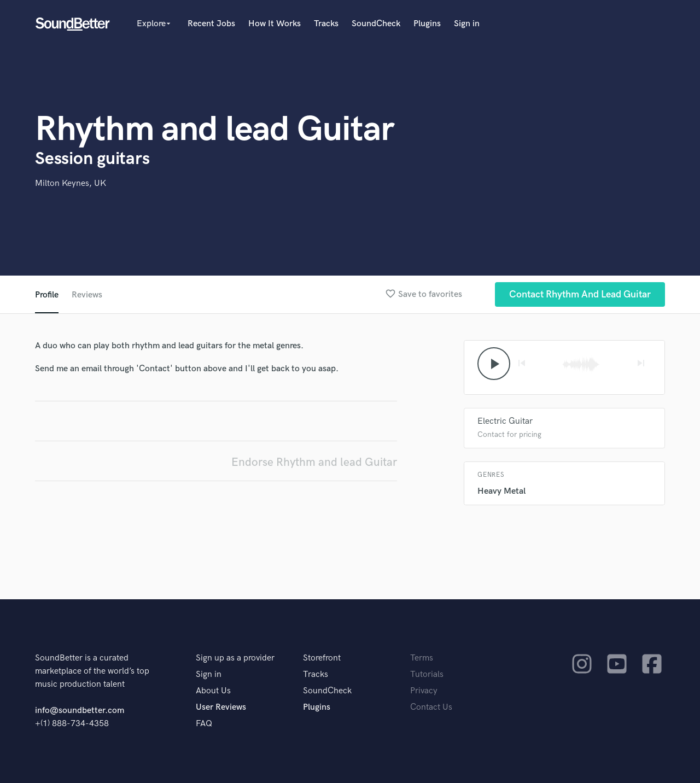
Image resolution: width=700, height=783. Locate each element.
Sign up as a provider (235, 658)
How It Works (275, 24)
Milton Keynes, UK (71, 183)
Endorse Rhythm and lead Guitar (314, 462)
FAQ (204, 724)
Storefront (322, 658)
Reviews (87, 295)
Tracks (326, 24)
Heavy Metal (501, 491)
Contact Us (431, 707)
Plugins (427, 24)
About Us (213, 691)
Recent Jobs (211, 24)
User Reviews (221, 707)
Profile (47, 295)
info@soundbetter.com (80, 711)
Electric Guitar (505, 421)
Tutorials (427, 674)
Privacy (424, 691)
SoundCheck (376, 24)
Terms (422, 658)
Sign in (467, 24)
